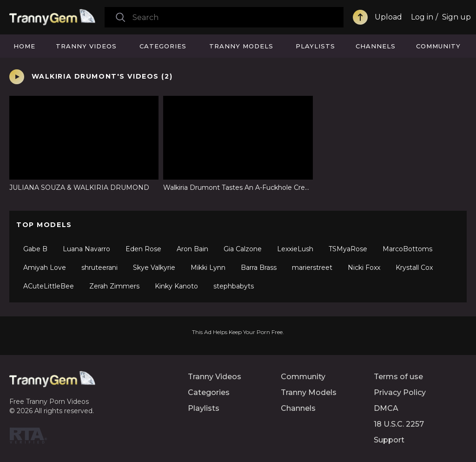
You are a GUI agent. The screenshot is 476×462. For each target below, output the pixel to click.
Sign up (456, 17)
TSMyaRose (348, 249)
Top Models (44, 225)
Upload (388, 17)
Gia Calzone (243, 249)
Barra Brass (259, 268)
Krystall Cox (414, 268)
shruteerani (99, 268)
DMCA (386, 408)
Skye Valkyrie (154, 268)
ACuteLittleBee (49, 286)
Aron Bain (192, 249)
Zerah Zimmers (114, 286)
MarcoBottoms (407, 249)
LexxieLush (295, 249)
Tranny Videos (86, 46)
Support (389, 440)
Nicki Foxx (364, 268)
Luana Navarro (86, 249)
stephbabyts (234, 286)
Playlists (315, 46)
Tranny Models (241, 46)
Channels (376, 46)
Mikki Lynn (208, 268)
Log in (422, 17)
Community (438, 46)
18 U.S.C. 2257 (399, 424)
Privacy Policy (400, 392)
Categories (163, 46)
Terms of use (398, 377)
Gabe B (35, 249)
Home (24, 46)
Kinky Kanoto (176, 286)
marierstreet (312, 268)
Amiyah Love (45, 268)
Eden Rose (143, 249)
